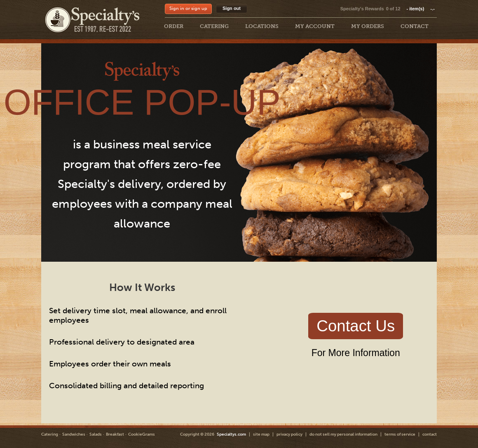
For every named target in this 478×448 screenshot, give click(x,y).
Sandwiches (74, 434)
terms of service (400, 434)
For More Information (356, 353)
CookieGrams (142, 434)
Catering (50, 434)
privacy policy (289, 434)
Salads (96, 434)
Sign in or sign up (188, 8)
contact (430, 434)
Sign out (232, 8)
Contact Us (356, 326)
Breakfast (115, 434)
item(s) (421, 9)
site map (261, 434)
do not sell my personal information (343, 434)
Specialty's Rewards (362, 9)
